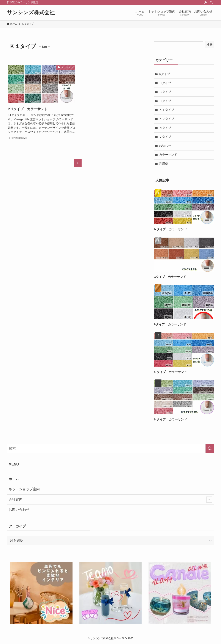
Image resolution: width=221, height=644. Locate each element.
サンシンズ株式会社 (31, 13)
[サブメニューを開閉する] (209, 500)
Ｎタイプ (165, 128)
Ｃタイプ (165, 83)
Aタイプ (165, 74)
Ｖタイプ (165, 137)
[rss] (206, 2)
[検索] (211, 2)
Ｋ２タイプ (167, 119)
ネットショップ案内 (24, 489)
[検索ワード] (110, 448)
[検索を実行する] (210, 448)
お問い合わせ (19, 510)
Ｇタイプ (165, 92)
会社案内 (110, 500)
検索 (210, 45)
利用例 (164, 164)
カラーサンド (168, 155)
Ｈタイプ (165, 101)
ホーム (14, 479)
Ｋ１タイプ (167, 110)
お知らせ (165, 146)
